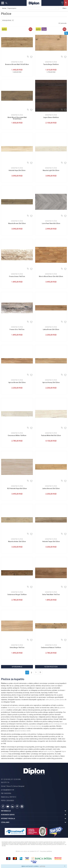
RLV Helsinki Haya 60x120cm (17, 488)
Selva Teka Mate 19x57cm (51, 595)
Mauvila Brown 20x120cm (17, 223)
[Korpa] (66, 5)
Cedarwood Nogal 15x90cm (17, 595)
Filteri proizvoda (51, 667)
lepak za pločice (49, 751)
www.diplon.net (25, 851)
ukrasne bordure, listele (23, 731)
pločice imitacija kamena (33, 726)
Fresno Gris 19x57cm (17, 329)
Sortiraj (4, 8)
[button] (6, 3)
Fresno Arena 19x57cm (17, 276)
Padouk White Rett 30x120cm (51, 435)
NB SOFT (37, 851)
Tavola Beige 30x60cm (51, 64)
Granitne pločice (17, 62)
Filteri (65, 8)
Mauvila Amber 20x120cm (17, 541)
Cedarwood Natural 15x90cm (51, 648)
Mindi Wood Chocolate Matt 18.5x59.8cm (17, 118)
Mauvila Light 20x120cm (51, 170)
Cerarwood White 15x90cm (17, 435)
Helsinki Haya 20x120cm (17, 170)
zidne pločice (50, 700)
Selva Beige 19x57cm (17, 648)
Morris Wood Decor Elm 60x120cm (51, 276)
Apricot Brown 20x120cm (17, 382)
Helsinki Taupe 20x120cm (51, 541)
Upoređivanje (17, 667)
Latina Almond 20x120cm (51, 488)
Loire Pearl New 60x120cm (51, 223)
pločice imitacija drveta (57, 724)
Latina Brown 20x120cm (51, 329)
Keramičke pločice (14, 708)
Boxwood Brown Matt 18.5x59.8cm (17, 64)
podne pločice (60, 700)
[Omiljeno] (62, 3)
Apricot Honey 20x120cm (51, 382)
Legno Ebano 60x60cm (51, 117)
